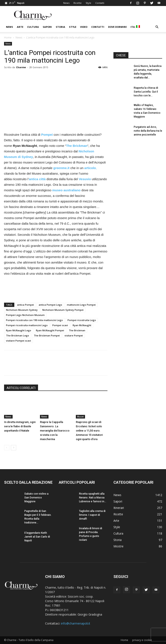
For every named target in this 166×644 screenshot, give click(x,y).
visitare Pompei (74, 335)
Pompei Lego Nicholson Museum (25, 315)
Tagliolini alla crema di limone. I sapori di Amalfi (92, 515)
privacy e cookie (142, 640)
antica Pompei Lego (50, 305)
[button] (157, 27)
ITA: (135, 27)
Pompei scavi (60, 325)
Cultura (33, 27)
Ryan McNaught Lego (19, 330)
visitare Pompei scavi (18, 341)
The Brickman (77, 330)
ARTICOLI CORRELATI (21, 388)
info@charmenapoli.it (76, 623)
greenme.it (62, 168)
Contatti (100, 3)
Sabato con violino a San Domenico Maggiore (36, 498)
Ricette (78, 3)
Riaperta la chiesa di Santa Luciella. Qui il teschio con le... (146, 92)
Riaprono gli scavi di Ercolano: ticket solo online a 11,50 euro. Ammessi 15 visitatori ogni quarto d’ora (89, 431)
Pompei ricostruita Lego (82, 320)
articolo (90, 168)
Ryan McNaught (82, 325)
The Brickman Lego (18, 335)
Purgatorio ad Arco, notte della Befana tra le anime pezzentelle (148, 131)
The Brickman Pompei (47, 335)
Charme (21, 67)
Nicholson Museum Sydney (22, 310)
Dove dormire (117, 27)
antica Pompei (26, 305)
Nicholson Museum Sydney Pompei (63, 310)
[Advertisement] (56, 288)
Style (88, 3)
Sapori (47, 27)
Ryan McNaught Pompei (50, 330)
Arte (20, 27)
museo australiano (67, 190)
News (66, 3)
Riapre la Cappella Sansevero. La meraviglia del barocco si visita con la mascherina (55, 431)
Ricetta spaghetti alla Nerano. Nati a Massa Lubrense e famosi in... (93, 498)
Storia (60, 27)
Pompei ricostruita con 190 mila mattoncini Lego (34, 320)
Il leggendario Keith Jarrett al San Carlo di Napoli (37, 537)
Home (8, 38)
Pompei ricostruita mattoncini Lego (27, 325)
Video (84, 27)
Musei (80, 417)
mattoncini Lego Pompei (81, 305)
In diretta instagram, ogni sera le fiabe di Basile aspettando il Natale (20, 426)
